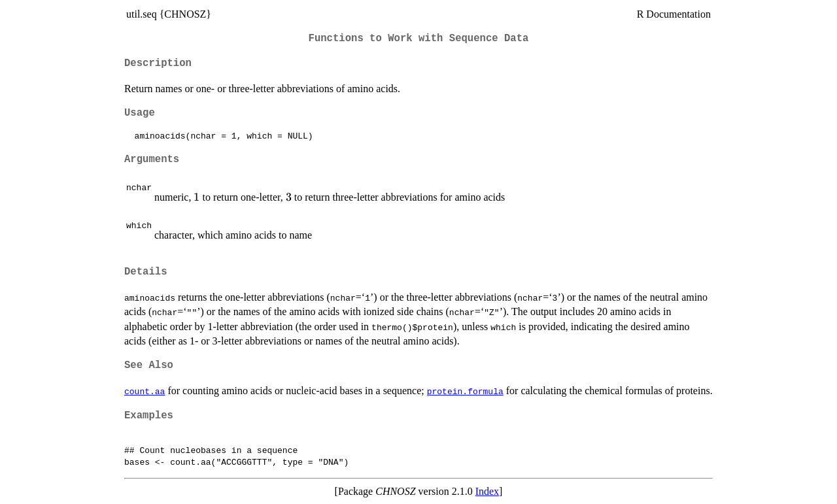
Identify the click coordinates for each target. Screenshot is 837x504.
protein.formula (465, 391)
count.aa (145, 391)
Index (487, 491)
